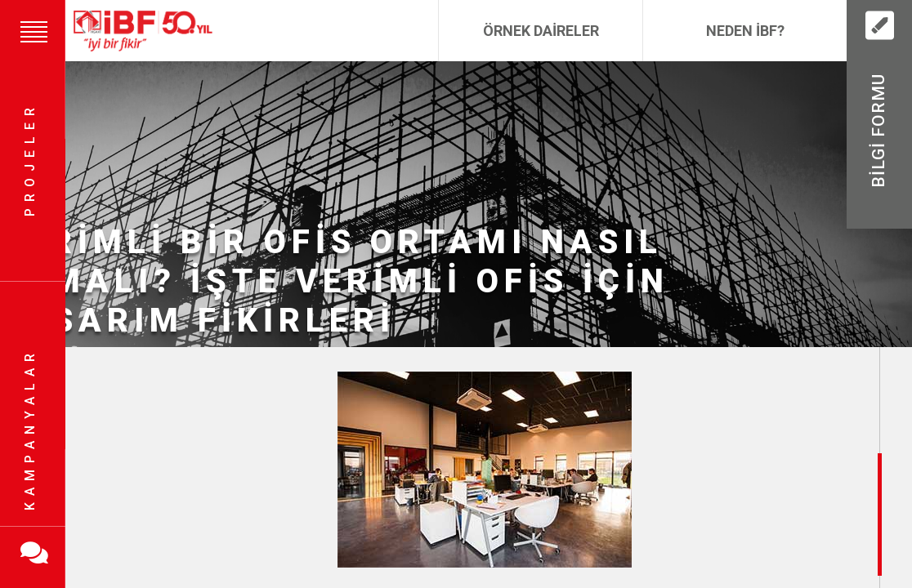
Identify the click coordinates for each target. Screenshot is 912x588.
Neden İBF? (745, 31)
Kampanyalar (30, 429)
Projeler (30, 160)
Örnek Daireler (541, 31)
